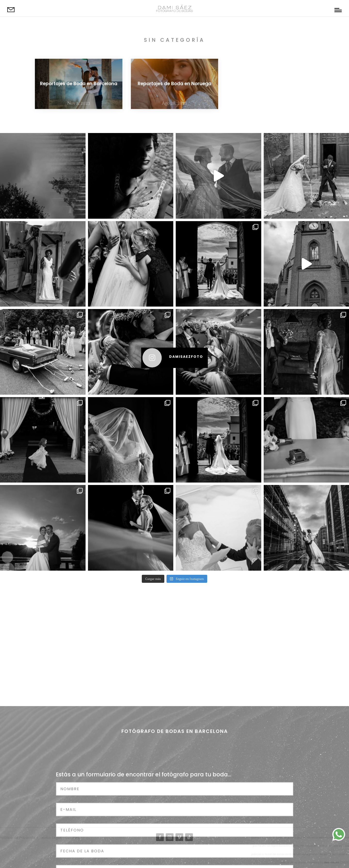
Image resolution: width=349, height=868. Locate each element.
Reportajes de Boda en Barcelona (79, 84)
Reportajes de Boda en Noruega (174, 84)
